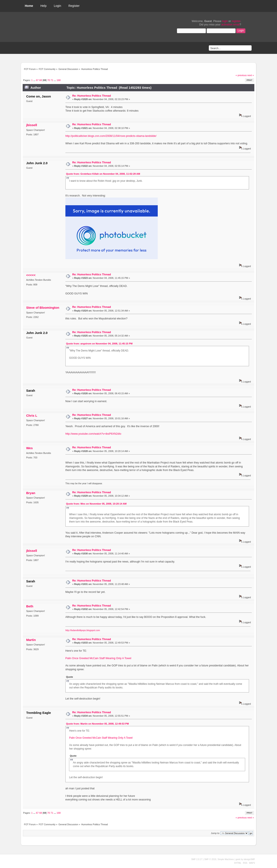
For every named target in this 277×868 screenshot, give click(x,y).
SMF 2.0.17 (197, 859)
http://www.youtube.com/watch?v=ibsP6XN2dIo (93, 434)
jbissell (32, 125)
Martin (31, 640)
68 (41, 80)
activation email (230, 25)
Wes (29, 448)
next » (251, 75)
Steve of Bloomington (43, 308)
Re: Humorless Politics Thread (92, 96)
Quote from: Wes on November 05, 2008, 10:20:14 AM (96, 504)
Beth (30, 606)
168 (59, 80)
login (225, 21)
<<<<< (31, 275)
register (236, 21)
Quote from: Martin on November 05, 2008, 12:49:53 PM (97, 724)
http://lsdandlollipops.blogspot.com (83, 630)
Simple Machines (226, 859)
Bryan (31, 493)
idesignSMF (249, 859)
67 (37, 80)
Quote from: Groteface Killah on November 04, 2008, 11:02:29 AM (103, 174)
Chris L (32, 416)
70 (49, 80)
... (35, 80)
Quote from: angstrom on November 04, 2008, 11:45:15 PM (99, 344)
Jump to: (215, 833)
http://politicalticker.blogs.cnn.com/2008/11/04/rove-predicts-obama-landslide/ (111, 136)
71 (52, 80)
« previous (241, 75)
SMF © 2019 (210, 859)
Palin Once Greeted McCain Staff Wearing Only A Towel (98, 658)
